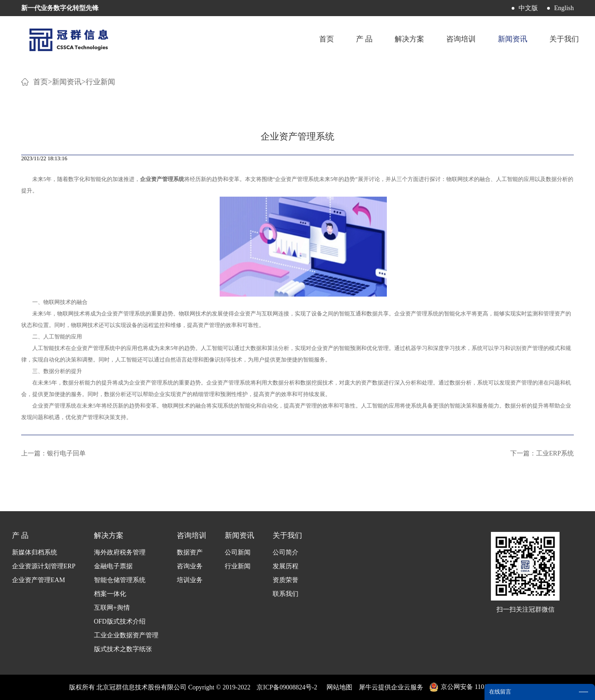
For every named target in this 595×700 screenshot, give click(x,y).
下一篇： (542, 453)
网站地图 (338, 687)
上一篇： (53, 453)
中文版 (528, 8)
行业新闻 (100, 82)
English (564, 8)
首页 (327, 39)
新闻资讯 (67, 82)
